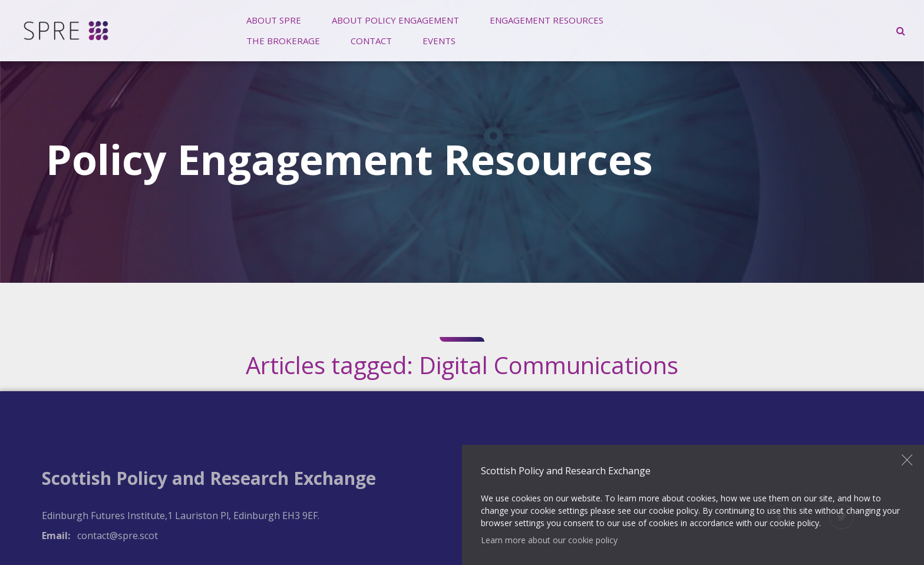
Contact (371, 41)
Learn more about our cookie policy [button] (549, 540)
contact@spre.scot (118, 536)
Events (439, 41)
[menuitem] (274, 20)
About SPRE (274, 20)
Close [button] (907, 460)
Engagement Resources (547, 20)
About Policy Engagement (395, 20)
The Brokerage (283, 41)
